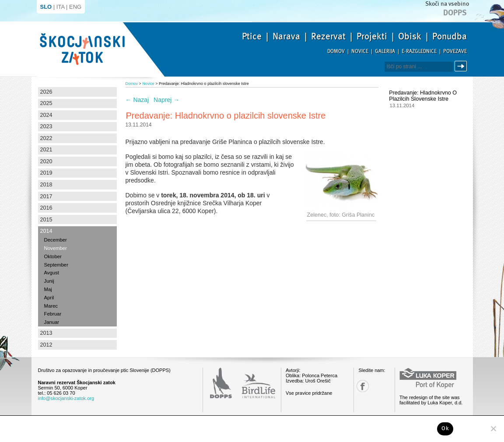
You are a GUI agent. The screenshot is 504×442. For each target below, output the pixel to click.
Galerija (385, 51)
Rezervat (328, 36)
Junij (49, 281)
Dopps (455, 13)
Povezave (455, 51)
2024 (46, 115)
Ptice (252, 36)
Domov (336, 51)
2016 (46, 208)
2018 (46, 185)
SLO (46, 7)
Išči (462, 66)
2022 (46, 138)
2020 (46, 161)
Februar (53, 314)
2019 (46, 173)
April (49, 298)
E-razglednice (419, 51)
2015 (46, 220)
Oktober (53, 256)
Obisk (410, 36)
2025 (46, 103)
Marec (51, 306)
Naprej (166, 100)
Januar (52, 322)
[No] (493, 428)
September (56, 265)
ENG (75, 7)
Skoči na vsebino (447, 4)
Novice (360, 51)
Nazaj (137, 100)
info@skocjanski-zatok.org (66, 398)
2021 (46, 150)
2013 (46, 333)
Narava (286, 36)
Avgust (52, 273)
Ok (445, 428)
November (56, 248)
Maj (48, 289)
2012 (46, 345)
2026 (46, 92)
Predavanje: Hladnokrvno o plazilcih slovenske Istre (423, 96)
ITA (61, 7)
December (56, 240)
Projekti (372, 36)
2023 (46, 126)
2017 (46, 196)
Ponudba (450, 36)
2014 (46, 231)
